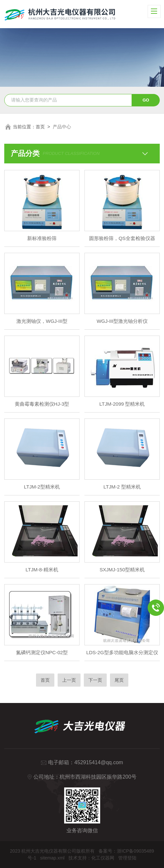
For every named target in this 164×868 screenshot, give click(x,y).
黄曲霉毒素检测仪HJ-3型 (42, 404)
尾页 (119, 680)
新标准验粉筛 (42, 238)
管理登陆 (127, 858)
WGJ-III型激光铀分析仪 (122, 321)
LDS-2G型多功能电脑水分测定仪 (122, 652)
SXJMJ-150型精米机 (122, 570)
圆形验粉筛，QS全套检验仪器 (122, 238)
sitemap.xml (53, 858)
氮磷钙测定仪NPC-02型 (42, 652)
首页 (40, 127)
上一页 (69, 680)
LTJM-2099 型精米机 (122, 404)
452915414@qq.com (99, 762)
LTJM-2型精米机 (42, 487)
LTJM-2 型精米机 (122, 487)
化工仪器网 (103, 858)
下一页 (95, 680)
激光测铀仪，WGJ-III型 (42, 321)
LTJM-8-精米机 (42, 570)
